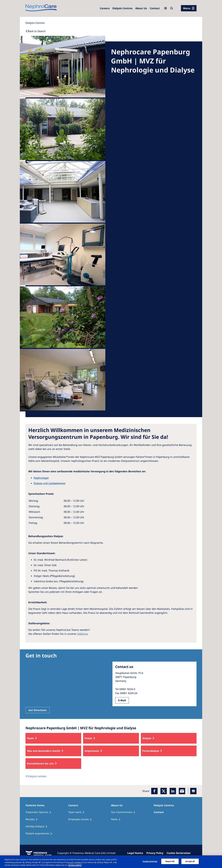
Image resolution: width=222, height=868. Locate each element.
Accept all (190, 861)
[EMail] (182, 791)
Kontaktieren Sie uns (40, 763)
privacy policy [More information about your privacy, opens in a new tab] (75, 865)
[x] (164, 791)
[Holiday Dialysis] (38, 826)
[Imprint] (136, 853)
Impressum (92, 751)
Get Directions (38, 710)
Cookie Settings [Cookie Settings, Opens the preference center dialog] (150, 861)
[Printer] (193, 791)
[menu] (189, 8)
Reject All (170, 861)
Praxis (88, 738)
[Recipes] (33, 819)
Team (30, 738)
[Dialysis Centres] (105, 8)
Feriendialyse (151, 751)
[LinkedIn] (173, 791)
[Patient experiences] (40, 834)
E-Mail (122, 700)
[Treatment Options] (40, 812)
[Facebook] (154, 791)
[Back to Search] (36, 31)
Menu (187, 8)
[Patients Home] (36, 805)
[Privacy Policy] (156, 853)
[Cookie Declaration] (180, 853)
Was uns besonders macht (44, 751)
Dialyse (147, 738)
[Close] (217, 861)
